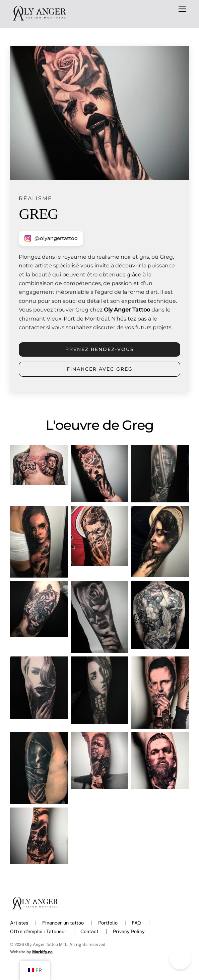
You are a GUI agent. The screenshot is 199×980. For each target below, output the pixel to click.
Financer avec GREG (100, 369)
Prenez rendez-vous (100, 349)
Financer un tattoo (63, 923)
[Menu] (182, 9)
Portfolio (108, 923)
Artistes (19, 923)
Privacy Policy (129, 931)
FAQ (136, 923)
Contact (89, 931)
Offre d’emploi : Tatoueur (38, 931)
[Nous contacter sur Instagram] (51, 238)
